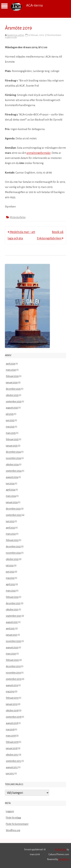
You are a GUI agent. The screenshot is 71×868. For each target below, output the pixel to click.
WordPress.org (13, 830)
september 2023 (14, 515)
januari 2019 (12, 704)
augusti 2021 (12, 622)
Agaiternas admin (16, 35)
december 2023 (13, 509)
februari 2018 (12, 742)
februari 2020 (12, 660)
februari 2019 (12, 698)
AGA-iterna (34, 5)
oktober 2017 (12, 755)
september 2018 (14, 717)
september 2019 (14, 679)
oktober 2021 (12, 610)
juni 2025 (10, 420)
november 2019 (13, 673)
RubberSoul (61, 850)
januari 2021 (12, 635)
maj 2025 (10, 427)
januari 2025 (12, 446)
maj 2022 (10, 578)
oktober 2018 (12, 711)
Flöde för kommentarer (17, 824)
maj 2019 (10, 692)
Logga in (10, 811)
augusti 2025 (12, 408)
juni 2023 (10, 521)
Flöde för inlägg (13, 818)
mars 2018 (11, 736)
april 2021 (10, 629)
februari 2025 (12, 439)
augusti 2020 (12, 648)
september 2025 (14, 402)
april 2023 (10, 528)
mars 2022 (11, 591)
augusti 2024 (12, 477)
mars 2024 (11, 496)
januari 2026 (12, 383)
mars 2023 (11, 534)
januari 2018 (12, 748)
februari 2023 (12, 540)
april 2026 (11, 364)
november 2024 (13, 458)
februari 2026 (12, 376)
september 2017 (14, 761)
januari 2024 (12, 502)
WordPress (64, 859)
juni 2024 (10, 484)
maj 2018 (10, 730)
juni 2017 (10, 774)
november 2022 (13, 553)
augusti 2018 (12, 723)
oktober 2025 (12, 395)
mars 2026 (11, 370)
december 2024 (13, 452)
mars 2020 (11, 654)
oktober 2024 (12, 465)
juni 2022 (10, 572)
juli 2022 (10, 566)
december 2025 (13, 389)
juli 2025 (10, 414)
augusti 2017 (12, 767)
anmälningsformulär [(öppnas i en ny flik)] (39, 153)
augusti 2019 (12, 685)
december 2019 (13, 666)
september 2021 (14, 616)
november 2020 (14, 641)
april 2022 (10, 584)
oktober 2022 (12, 559)
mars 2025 (11, 433)
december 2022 (13, 547)
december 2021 (13, 603)
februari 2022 (12, 597)
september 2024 (14, 471)
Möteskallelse (18, 217)
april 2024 (11, 490)
